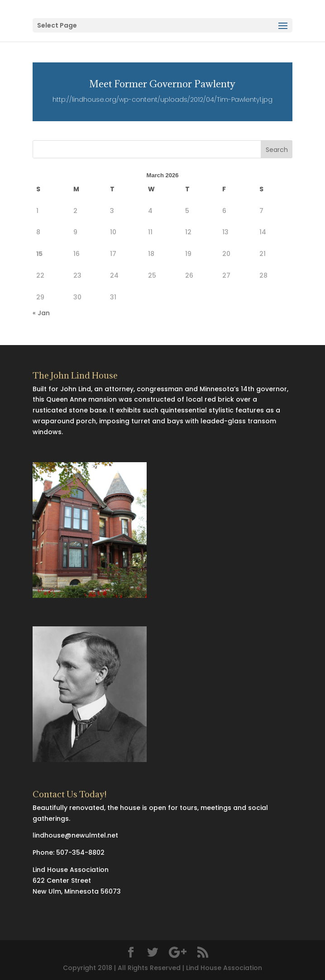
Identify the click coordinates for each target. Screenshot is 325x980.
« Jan (41, 313)
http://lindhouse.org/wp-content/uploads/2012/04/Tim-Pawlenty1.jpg (162, 99)
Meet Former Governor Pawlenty (162, 84)
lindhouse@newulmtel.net (75, 835)
